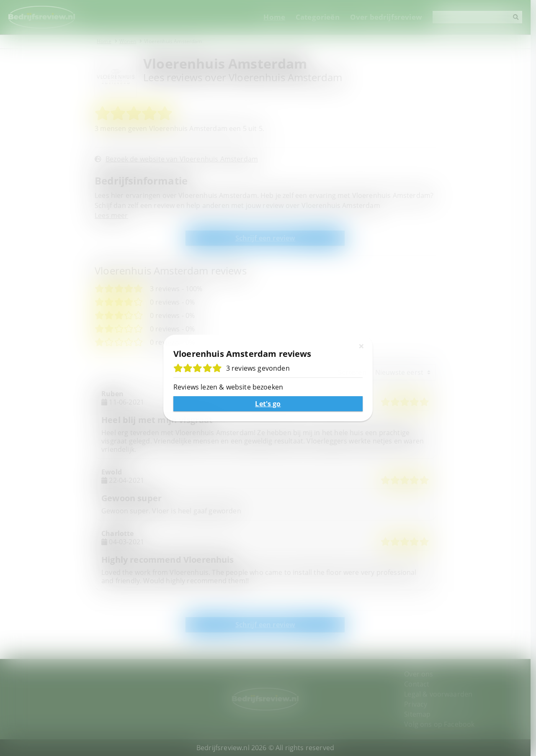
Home (280, 17)
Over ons (423, 674)
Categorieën (323, 17)
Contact (421, 684)
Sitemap (421, 714)
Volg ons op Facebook (443, 724)
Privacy (420, 704)
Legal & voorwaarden (442, 694)
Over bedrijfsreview (392, 17)
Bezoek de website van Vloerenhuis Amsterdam (183, 159)
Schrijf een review (268, 238)
